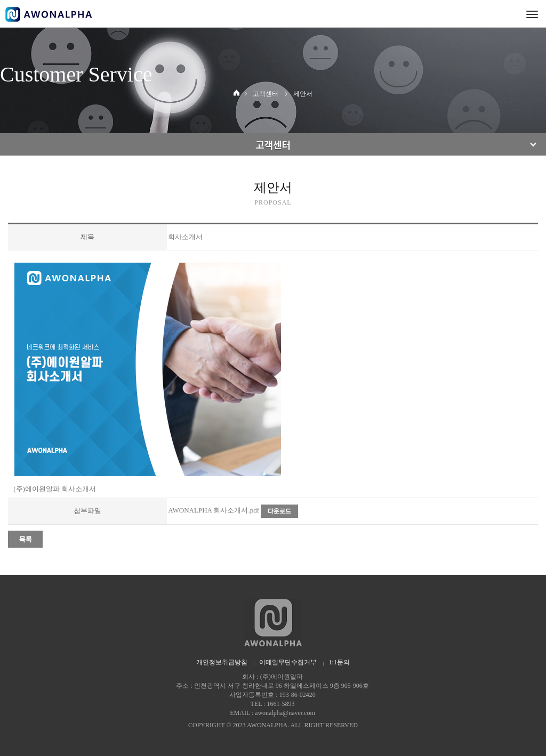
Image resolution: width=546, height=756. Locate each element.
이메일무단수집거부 (288, 662)
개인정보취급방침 (222, 662)
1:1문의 (339, 662)
